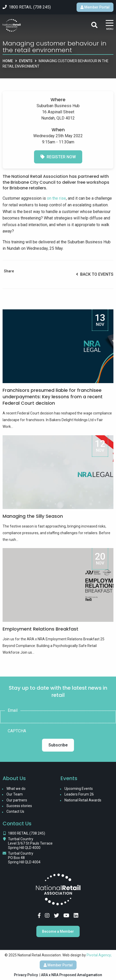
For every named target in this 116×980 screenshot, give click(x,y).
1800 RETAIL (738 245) (27, 833)
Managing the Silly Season (33, 516)
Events (26, 61)
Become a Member (58, 931)
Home (8, 61)
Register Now (58, 157)
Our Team (15, 794)
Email (13, 710)
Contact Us (15, 811)
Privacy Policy (26, 975)
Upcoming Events (79, 789)
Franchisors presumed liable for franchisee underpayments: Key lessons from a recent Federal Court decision (53, 397)
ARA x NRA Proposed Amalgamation (72, 975)
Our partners (17, 800)
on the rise (56, 198)
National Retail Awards (83, 800)
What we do (16, 789)
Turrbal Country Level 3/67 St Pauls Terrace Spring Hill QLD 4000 (30, 843)
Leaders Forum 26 (79, 794)
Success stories (19, 806)
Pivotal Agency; (99, 955)
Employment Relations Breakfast (40, 629)
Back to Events (95, 274)
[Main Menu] (110, 25)
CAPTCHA (17, 731)
